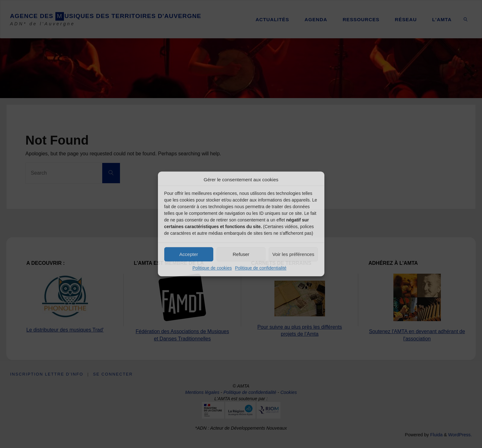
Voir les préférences (294, 254)
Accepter (189, 254)
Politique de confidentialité (261, 268)
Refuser (241, 254)
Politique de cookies (212, 268)
